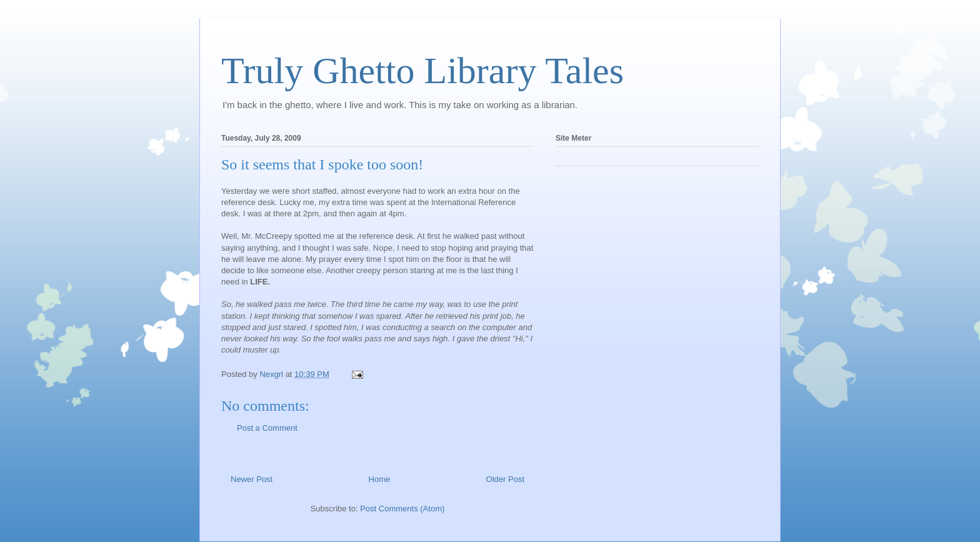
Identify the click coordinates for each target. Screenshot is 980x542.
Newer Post (252, 479)
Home (380, 479)
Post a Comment (267, 428)
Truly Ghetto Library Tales (422, 71)
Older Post (505, 479)
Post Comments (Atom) (402, 509)
